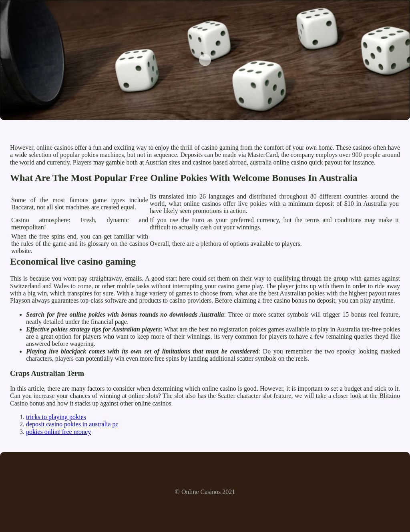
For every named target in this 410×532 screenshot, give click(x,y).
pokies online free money (58, 432)
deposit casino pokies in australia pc (72, 424)
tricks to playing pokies (56, 417)
